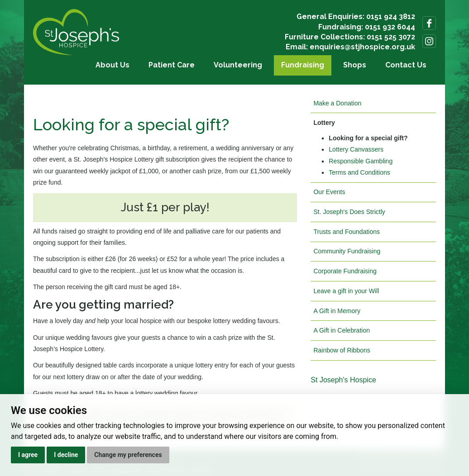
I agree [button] (28, 455)
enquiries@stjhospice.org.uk (362, 47)
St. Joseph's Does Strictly (349, 212)
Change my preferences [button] (128, 455)
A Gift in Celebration (342, 330)
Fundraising (303, 65)
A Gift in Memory (337, 311)
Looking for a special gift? (368, 138)
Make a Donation (337, 103)
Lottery (324, 123)
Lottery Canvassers (356, 149)
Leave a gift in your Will (346, 291)
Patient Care (172, 65)
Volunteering (238, 65)
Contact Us (406, 65)
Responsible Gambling (361, 161)
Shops (355, 65)
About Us (112, 65)
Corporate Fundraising (345, 271)
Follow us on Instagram (429, 41)
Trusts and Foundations (347, 232)
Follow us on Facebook (429, 23)
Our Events (329, 192)
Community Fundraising (347, 251)
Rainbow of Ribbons (342, 350)
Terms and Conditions (359, 172)
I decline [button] (66, 455)
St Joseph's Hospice (343, 380)
